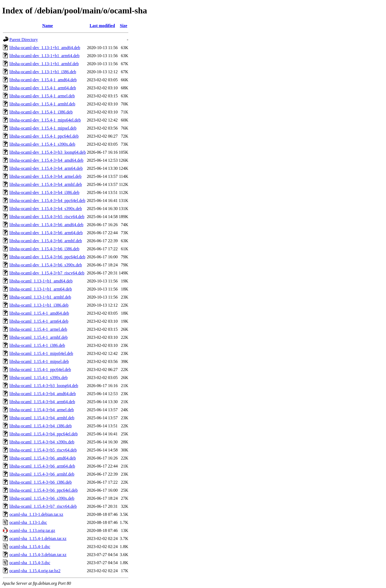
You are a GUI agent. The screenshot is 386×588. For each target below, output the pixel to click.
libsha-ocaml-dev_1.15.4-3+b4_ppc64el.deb (47, 201)
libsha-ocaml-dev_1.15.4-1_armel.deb (42, 96)
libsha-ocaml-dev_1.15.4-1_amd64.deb (43, 80)
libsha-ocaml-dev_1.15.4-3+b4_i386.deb (44, 192)
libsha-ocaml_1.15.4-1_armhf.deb (38, 337)
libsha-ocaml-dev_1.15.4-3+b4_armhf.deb (46, 184)
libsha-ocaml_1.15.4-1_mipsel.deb (39, 361)
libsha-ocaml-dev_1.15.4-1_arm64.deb (43, 88)
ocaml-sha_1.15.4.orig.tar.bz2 (35, 571)
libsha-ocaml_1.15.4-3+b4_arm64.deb (42, 402)
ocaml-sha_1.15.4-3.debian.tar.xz (38, 555)
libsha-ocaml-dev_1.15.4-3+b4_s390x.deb (46, 209)
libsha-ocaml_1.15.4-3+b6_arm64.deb (42, 466)
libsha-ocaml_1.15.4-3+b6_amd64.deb (43, 458)
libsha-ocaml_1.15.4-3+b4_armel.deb (42, 410)
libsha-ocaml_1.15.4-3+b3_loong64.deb (44, 386)
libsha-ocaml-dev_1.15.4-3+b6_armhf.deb (46, 241)
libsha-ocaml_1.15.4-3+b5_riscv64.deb (43, 450)
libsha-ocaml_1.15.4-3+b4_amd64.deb (43, 394)
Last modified (102, 26)
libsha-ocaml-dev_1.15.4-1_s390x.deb (42, 144)
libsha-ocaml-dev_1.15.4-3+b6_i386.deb (44, 249)
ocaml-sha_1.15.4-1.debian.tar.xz (38, 539)
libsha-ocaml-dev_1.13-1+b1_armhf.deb (44, 64)
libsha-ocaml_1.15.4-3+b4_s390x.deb (42, 442)
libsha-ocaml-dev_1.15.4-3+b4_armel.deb (45, 176)
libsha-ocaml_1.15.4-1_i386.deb (37, 345)
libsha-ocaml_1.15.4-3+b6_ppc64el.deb (44, 490)
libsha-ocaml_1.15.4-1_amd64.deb (39, 313)
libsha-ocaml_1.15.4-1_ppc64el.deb (40, 370)
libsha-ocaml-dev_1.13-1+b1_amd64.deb (45, 48)
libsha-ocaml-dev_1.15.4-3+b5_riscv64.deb (47, 217)
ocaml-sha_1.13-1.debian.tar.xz (36, 514)
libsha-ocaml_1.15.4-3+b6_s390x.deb (42, 498)
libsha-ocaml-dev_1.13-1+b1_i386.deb (43, 72)
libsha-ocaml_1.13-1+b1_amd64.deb (41, 281)
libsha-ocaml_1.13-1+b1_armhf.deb (40, 297)
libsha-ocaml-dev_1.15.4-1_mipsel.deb (43, 128)
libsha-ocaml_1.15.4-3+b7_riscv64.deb (43, 506)
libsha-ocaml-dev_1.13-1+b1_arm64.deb (44, 56)
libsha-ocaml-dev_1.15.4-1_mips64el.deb (45, 120)
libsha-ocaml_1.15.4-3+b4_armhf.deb (42, 418)
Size (124, 26)
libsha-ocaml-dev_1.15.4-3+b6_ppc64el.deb (47, 257)
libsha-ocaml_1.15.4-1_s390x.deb (38, 378)
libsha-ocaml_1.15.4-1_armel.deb (38, 329)
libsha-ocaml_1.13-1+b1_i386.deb (39, 305)
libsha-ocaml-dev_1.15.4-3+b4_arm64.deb (46, 168)
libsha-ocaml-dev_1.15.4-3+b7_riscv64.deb (47, 273)
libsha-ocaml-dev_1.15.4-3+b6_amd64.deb (46, 225)
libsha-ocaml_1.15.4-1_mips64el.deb (41, 353)
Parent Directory (24, 40)
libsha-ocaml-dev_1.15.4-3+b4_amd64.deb (46, 160)
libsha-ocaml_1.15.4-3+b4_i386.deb (41, 426)
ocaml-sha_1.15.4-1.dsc (30, 547)
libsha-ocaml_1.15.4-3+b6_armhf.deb (42, 474)
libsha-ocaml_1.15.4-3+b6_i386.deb (41, 482)
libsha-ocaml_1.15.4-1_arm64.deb (39, 321)
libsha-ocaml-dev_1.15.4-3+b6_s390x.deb (46, 265)
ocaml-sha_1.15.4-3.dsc (30, 563)
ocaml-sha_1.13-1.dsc (28, 522)
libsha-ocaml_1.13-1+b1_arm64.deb (41, 289)
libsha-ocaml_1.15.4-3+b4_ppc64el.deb (44, 434)
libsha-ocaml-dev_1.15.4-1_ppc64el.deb (44, 136)
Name (47, 26)
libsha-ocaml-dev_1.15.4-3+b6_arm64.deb (46, 233)
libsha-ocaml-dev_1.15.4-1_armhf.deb (42, 104)
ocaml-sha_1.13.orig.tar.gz (32, 530)
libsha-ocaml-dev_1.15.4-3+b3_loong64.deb (48, 152)
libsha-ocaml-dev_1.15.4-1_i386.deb (41, 112)
